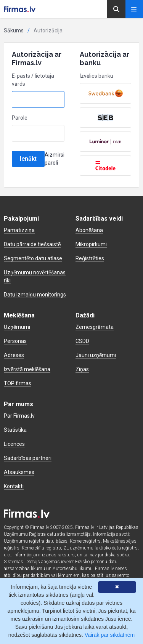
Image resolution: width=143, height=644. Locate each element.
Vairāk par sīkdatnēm (110, 635)
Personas (15, 341)
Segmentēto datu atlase (33, 258)
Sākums (14, 30)
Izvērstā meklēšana (27, 369)
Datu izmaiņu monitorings (35, 295)
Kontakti (14, 486)
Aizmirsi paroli (55, 159)
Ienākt (28, 159)
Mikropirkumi (91, 244)
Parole (20, 118)
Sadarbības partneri (28, 458)
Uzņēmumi (17, 327)
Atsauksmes (19, 472)
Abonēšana (89, 230)
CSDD (82, 341)
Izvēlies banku (96, 76)
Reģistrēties (90, 258)
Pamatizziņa (19, 230)
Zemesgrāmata (95, 327)
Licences (14, 444)
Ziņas (82, 369)
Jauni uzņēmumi (96, 355)
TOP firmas (18, 383)
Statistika (15, 430)
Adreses (14, 355)
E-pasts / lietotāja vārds (33, 80)
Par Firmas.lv (19, 416)
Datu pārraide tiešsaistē (32, 244)
